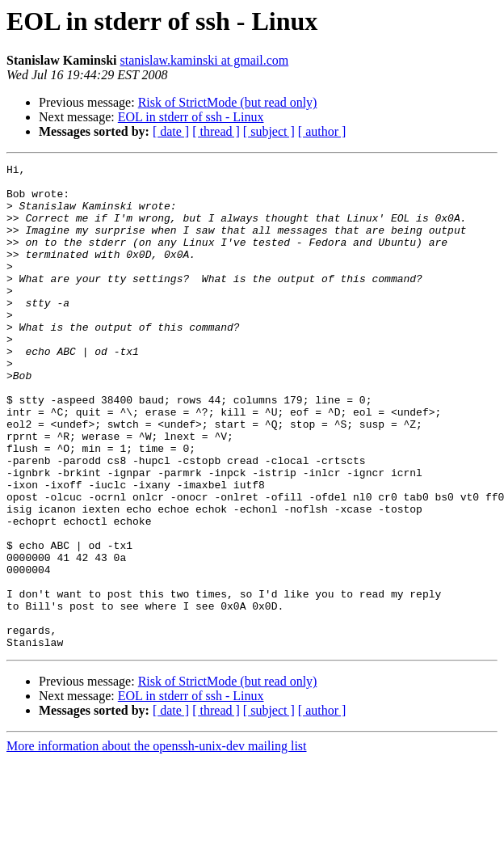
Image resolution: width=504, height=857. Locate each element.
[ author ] (322, 131)
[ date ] (171, 131)
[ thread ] (216, 131)
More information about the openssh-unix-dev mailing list (157, 843)
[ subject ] (269, 131)
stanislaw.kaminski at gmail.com (204, 60)
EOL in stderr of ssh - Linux (191, 117)
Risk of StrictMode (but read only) (228, 102)
